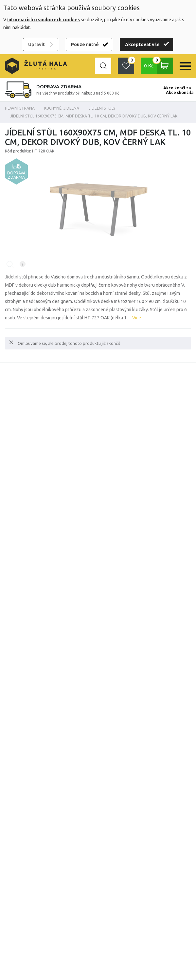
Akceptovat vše (142, 45)
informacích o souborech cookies (44, 20)
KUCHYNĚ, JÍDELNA (62, 108)
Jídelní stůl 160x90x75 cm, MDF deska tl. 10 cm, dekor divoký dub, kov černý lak (94, 116)
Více (137, 318)
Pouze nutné (85, 45)
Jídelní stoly (102, 108)
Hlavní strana (20, 108)
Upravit (36, 45)
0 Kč (159, 66)
